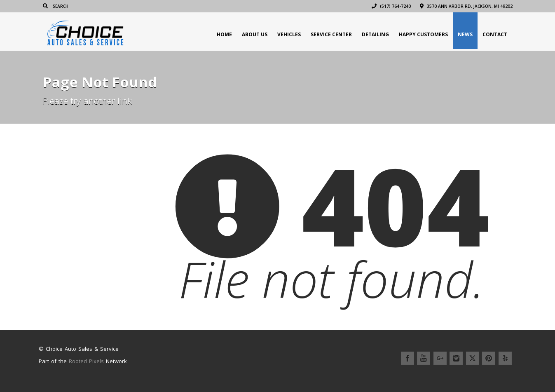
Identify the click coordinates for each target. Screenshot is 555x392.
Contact (495, 34)
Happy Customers (423, 34)
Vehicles (289, 34)
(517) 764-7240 (391, 6)
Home (224, 34)
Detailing (375, 34)
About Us (255, 34)
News (465, 34)
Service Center (331, 34)
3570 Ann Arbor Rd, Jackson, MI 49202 (466, 6)
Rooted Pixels (86, 361)
